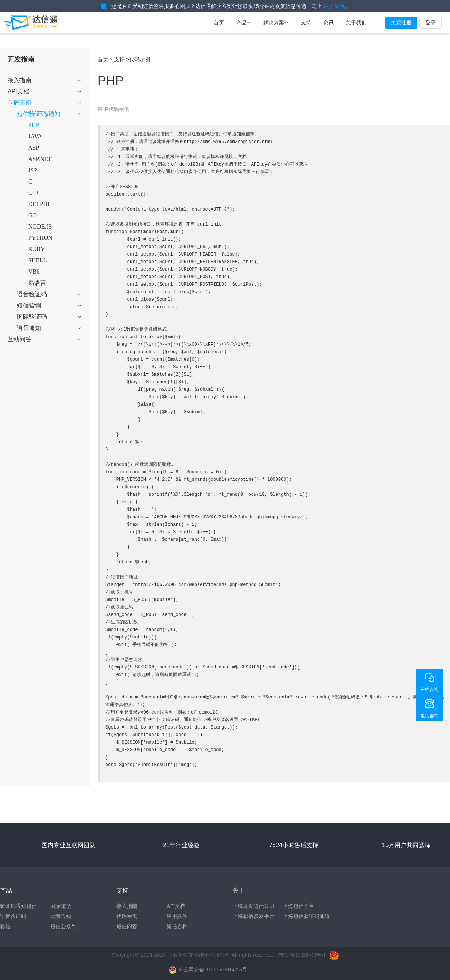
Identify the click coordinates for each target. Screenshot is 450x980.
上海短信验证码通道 (306, 916)
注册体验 (334, 6)
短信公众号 (63, 927)
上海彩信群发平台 (253, 916)
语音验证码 (13, 916)
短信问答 (127, 927)
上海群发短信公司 (253, 906)
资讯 (328, 23)
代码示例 (127, 916)
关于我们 (356, 23)
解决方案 (276, 23)
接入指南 (127, 906)
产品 (244, 23)
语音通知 (61, 916)
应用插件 (177, 916)
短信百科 (177, 927)
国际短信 (61, 906)
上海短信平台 (298, 906)
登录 (430, 23)
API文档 (176, 906)
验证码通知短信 (18, 906)
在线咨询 (429, 689)
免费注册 (401, 23)
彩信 (5, 927)
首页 (219, 23)
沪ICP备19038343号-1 (301, 955)
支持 (306, 23)
